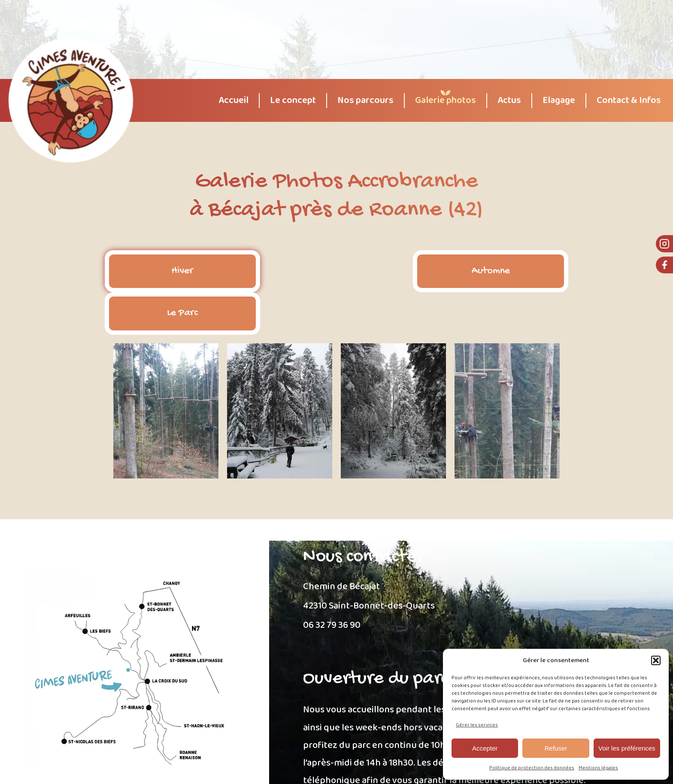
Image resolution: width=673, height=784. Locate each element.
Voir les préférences (627, 748)
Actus (509, 101)
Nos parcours (365, 101)
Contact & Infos (629, 101)
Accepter (485, 748)
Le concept (293, 101)
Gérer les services (477, 725)
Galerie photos (446, 101)
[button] (656, 660)
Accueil (233, 101)
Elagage (559, 101)
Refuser (556, 748)
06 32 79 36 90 (332, 583)
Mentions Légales (282, 770)
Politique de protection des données (532, 768)
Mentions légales (598, 768)
